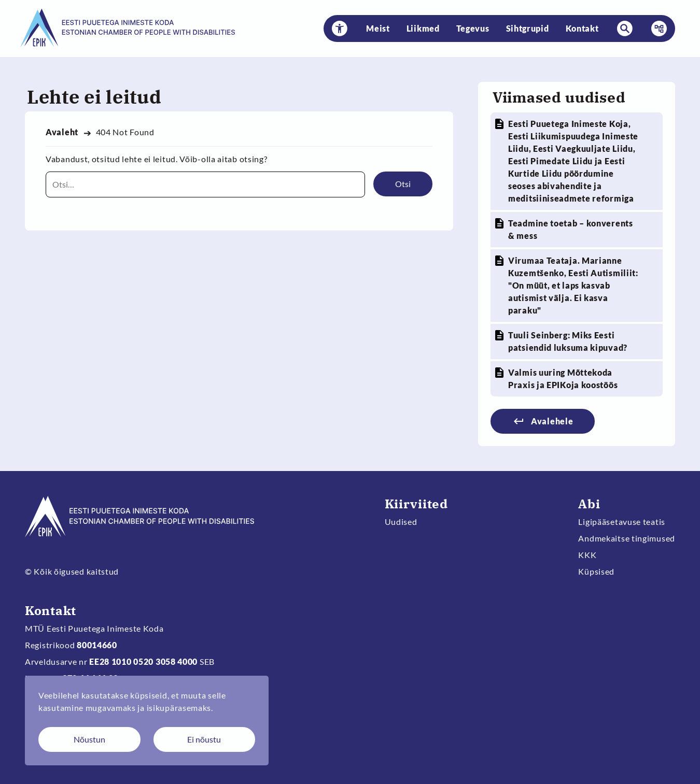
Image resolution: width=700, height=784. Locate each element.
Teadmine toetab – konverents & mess (571, 229)
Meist (378, 28)
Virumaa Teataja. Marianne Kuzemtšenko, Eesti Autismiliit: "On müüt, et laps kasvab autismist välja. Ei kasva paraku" (573, 285)
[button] (340, 28)
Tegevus (473, 28)
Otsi (403, 184)
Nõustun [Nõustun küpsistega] (89, 739)
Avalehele (552, 421)
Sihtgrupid (528, 28)
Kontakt (582, 28)
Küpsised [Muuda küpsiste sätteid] (596, 571)
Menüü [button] (656, 28)
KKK (587, 555)
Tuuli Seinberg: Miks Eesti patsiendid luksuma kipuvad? (568, 341)
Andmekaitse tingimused (627, 538)
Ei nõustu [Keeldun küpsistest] (204, 739)
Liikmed (423, 28)
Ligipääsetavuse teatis (622, 522)
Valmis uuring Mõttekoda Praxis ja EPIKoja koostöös (563, 379)
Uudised (401, 522)
